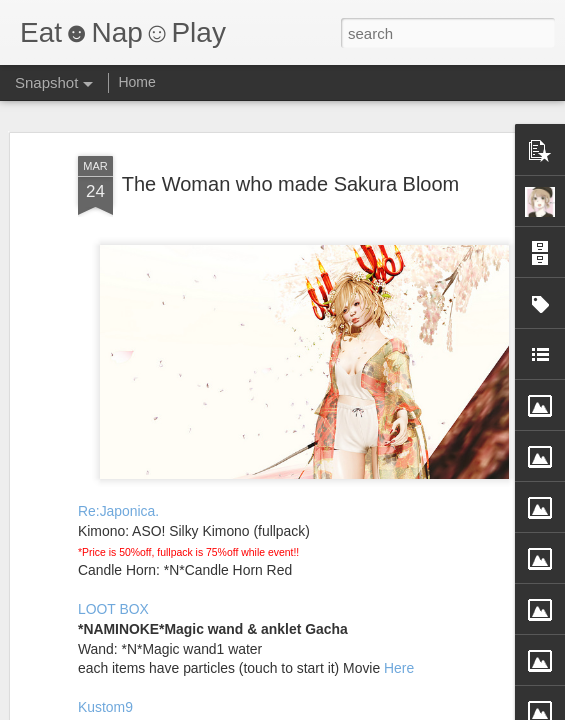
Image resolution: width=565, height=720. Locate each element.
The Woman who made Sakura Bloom (291, 158)
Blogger (345, 709)
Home (136, 82)
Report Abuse (403, 709)
